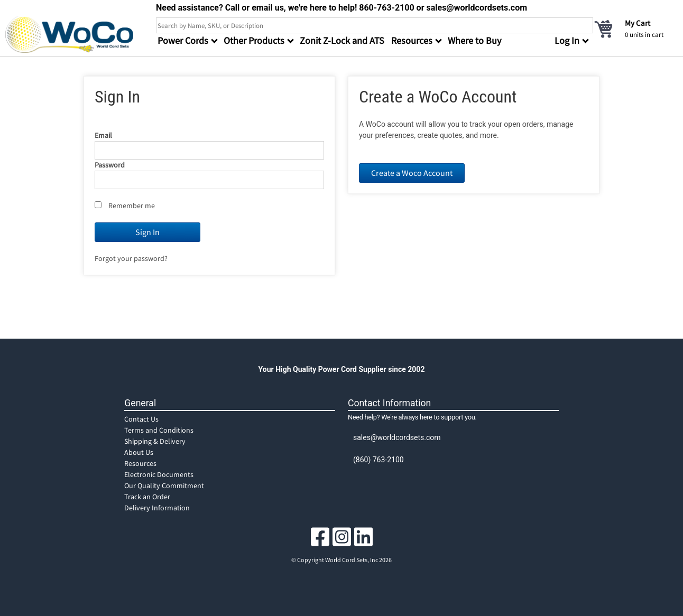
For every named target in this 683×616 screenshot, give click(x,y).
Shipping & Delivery (155, 441)
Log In (567, 40)
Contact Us (141, 419)
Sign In (147, 232)
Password (110, 165)
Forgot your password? (131, 258)
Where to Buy (474, 40)
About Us (139, 452)
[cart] (635, 29)
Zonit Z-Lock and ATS (342, 40)
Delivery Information (157, 508)
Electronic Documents (159, 474)
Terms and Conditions (159, 430)
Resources (140, 463)
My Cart (638, 23)
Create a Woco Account (412, 173)
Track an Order (147, 497)
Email (103, 135)
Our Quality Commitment (164, 486)
